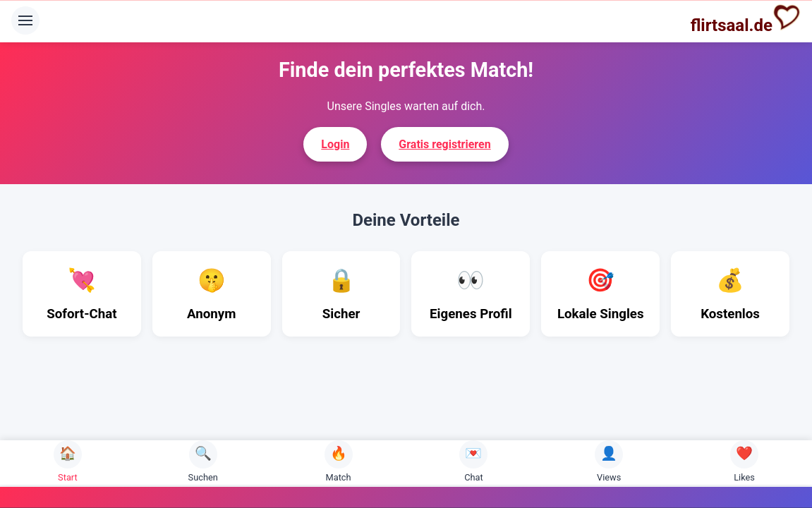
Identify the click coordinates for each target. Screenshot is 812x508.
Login (335, 144)
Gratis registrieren (444, 144)
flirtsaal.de (746, 19)
